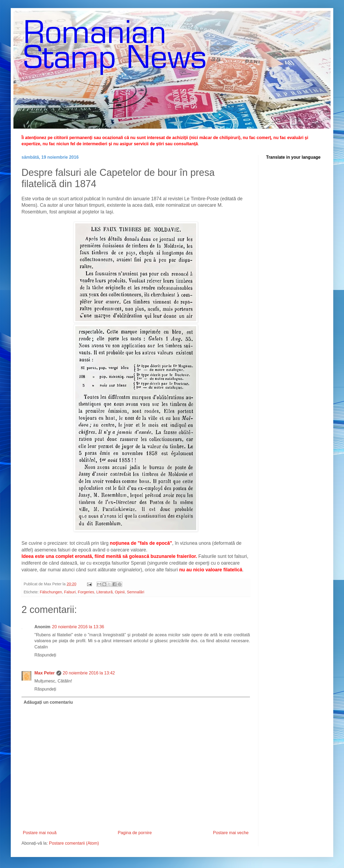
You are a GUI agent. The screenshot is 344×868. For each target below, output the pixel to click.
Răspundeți (45, 655)
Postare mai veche (231, 833)
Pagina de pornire (135, 833)
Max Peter (45, 673)
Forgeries (86, 592)
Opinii (120, 592)
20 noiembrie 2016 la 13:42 (89, 673)
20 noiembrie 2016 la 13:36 (78, 627)
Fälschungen (51, 592)
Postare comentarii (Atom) (74, 843)
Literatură (104, 592)
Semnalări (136, 592)
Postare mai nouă (40, 833)
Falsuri (70, 592)
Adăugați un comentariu (48, 702)
